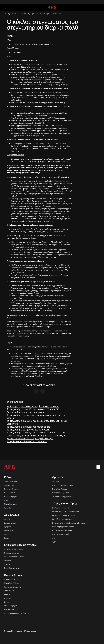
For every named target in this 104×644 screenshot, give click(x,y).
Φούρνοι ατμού (10, 493)
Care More (56, 481)
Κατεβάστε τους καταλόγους (63, 519)
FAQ (54, 538)
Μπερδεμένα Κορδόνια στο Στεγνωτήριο (27, 441)
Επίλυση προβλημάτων (61, 508)
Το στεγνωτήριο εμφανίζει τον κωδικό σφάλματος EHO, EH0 (36, 433)
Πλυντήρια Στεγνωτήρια (61, 493)
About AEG (8, 519)
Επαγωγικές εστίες (11, 489)
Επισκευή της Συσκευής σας (63, 527)
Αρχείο (55, 542)
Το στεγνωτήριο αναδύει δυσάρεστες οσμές (28, 427)
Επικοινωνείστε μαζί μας (14, 549)
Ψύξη (6, 500)
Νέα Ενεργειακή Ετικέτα (61, 534)
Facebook (8, 561)
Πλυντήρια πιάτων (11, 504)
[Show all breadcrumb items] (3, 13)
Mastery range (9, 485)
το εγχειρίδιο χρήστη (15, 155)
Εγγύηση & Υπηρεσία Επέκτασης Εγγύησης (69, 523)
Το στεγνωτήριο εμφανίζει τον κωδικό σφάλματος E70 (33, 409)
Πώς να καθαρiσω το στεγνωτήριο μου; (26, 412)
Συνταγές (8, 538)
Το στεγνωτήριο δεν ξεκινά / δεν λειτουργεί (28, 430)
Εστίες (7, 602)
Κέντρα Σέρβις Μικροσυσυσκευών (65, 512)
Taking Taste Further (11, 481)
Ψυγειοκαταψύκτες (11, 609)
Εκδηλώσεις (9, 530)
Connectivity (8, 508)
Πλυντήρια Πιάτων (11, 579)
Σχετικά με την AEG (11, 568)
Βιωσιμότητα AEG (11, 523)
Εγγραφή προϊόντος (12, 553)
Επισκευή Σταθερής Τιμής (62, 530)
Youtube (7, 564)
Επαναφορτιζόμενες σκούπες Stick (17, 613)
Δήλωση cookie (30, 631)
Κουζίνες (8, 594)
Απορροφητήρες (11, 497)
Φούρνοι (8, 598)
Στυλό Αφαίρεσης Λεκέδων (63, 497)
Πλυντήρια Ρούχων (60, 489)
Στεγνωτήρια (9, 591)
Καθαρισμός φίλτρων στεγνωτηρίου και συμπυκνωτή (33, 406)
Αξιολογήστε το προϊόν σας (15, 557)
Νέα (6, 534)
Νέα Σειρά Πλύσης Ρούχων (63, 485)
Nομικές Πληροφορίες (13, 631)
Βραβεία (7, 527)
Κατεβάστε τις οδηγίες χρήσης (64, 515)
